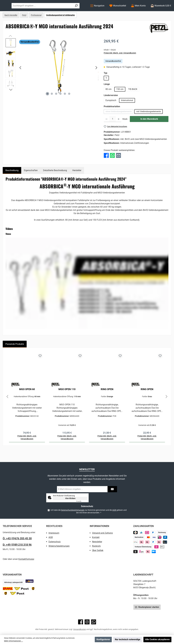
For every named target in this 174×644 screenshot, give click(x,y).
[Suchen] (80, 11)
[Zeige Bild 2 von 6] (52, 105)
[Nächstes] (96, 79)
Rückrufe (96, 546)
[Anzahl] (113, 130)
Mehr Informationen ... (14, 641)
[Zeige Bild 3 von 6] (56, 105)
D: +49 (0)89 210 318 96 (17, 545)
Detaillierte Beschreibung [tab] (55, 181)
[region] (52, 79)
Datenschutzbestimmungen (73, 510)
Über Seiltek (98, 550)
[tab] (12, 181)
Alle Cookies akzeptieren (157, 639)
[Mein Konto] (138, 11)
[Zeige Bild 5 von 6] (65, 105)
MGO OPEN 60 (27, 400)
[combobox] (70, 11)
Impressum (54, 533)
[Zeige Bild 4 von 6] (60, 105)
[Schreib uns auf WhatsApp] (94, 622)
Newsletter (97, 542)
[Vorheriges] (21, 79)
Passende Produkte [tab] (15, 355)
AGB (114, 510)
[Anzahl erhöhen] (119, 130)
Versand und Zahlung (102, 533)
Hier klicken (70, 498)
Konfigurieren (103, 639)
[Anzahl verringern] (107, 130)
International (127, 111)
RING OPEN (107, 400)
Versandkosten (80, 629)
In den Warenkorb (149, 130)
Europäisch (111, 111)
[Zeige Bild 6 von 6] (69, 105)
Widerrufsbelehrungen (59, 546)
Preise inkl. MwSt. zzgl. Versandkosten (120, 64)
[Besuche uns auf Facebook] (81, 622)
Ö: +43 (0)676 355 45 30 (17, 538)
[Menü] (97, 11)
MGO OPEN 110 (67, 400)
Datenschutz (55, 542)
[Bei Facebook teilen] (106, 166)
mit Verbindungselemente (149, 123)
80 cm (108, 100)
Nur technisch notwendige (128, 639)
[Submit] (112, 489)
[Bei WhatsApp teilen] (112, 166)
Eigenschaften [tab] (31, 181)
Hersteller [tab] (77, 181)
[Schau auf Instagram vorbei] (87, 622)
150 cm (120, 100)
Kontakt (96, 537)
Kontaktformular (26, 559)
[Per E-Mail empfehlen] (118, 166)
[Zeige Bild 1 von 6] (47, 105)
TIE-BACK (133, 100)
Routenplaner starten (147, 607)
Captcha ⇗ (82, 501)
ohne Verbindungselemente (119, 123)
